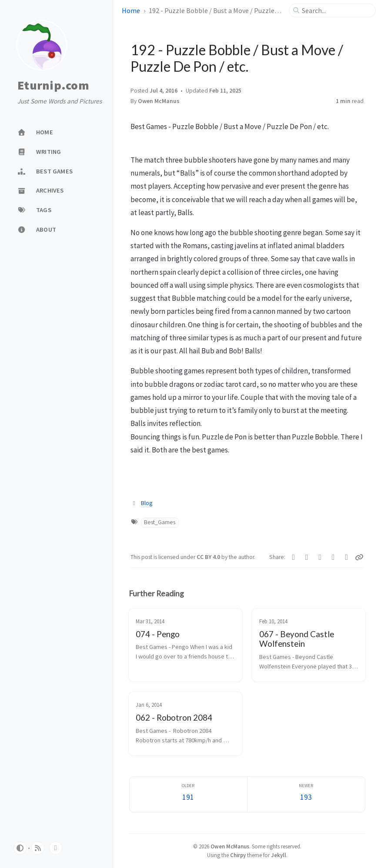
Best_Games (160, 522)
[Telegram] (307, 557)
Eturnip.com (53, 86)
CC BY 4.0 (209, 557)
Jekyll (279, 855)
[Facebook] (294, 557)
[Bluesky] (320, 557)
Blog (147, 503)
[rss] (38, 848)
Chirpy (238, 855)
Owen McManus (159, 101)
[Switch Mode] (20, 848)
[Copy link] (359, 557)
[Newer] (306, 794)
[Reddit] (333, 557)
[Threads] (347, 557)
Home (131, 10)
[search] (336, 10)
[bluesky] (56, 848)
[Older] (188, 794)
